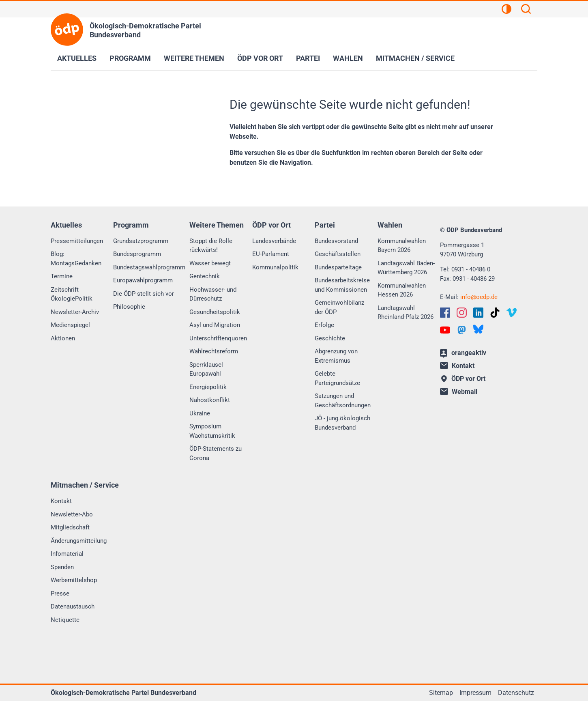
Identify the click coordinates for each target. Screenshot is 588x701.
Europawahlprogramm (143, 280)
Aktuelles (77, 58)
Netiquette (65, 620)
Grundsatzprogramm (141, 241)
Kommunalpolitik (275, 267)
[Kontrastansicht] (506, 10)
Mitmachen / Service (415, 58)
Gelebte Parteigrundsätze (337, 378)
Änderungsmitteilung (79, 541)
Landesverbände (274, 241)
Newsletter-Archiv (75, 312)
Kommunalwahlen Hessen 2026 (402, 290)
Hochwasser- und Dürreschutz (213, 294)
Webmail (459, 392)
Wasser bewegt (210, 263)
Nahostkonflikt (210, 400)
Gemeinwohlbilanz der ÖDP (339, 307)
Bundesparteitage (338, 267)
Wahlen (348, 58)
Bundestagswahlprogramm (149, 267)
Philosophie (129, 307)
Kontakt (61, 501)
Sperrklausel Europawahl (206, 369)
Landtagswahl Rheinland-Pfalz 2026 (406, 313)
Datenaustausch (73, 606)
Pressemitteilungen (77, 241)
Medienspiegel (70, 325)
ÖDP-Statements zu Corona (216, 453)
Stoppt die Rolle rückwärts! (211, 246)
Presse (60, 593)
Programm (130, 58)
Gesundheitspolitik (215, 312)
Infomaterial (67, 554)
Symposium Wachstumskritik (212, 431)
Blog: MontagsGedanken (76, 259)
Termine (62, 276)
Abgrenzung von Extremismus (336, 356)
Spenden (62, 567)
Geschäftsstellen (338, 254)
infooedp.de (479, 297)
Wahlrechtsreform (214, 351)
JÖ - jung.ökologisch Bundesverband (342, 423)
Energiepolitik (208, 387)
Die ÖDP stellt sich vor (144, 294)
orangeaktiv (463, 353)
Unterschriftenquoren (218, 338)
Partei (308, 58)
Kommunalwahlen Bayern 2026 (402, 246)
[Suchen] (526, 10)
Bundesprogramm (137, 254)
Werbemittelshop (74, 580)
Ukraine (200, 413)
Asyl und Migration (215, 325)
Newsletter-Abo (72, 514)
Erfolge (324, 325)
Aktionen (63, 338)
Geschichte (330, 338)
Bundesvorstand (336, 241)
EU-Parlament (271, 254)
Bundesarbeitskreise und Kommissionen (342, 285)
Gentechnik (205, 276)
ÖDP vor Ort (260, 58)
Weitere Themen (194, 58)
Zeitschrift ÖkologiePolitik (72, 294)
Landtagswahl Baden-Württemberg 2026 (406, 268)
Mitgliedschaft (70, 527)
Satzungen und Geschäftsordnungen (343, 401)
